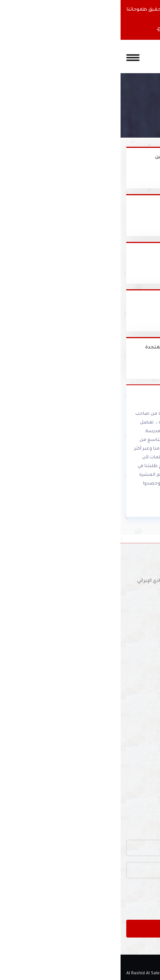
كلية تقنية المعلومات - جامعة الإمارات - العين (86, 157)
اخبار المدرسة (140, 697)
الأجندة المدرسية (136, 778)
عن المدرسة (141, 673)
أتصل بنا (145, 802)
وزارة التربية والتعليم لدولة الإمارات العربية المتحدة (82, 348)
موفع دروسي (124, 252)
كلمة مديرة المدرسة (132, 685)
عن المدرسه (107, 30)
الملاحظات (142, 721)
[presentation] (97, 899)
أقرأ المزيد (137, 506)
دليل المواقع (140, 790)
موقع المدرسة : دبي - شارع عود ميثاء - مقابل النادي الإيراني (81, 581)
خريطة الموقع (138, 814)
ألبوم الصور (141, 709)
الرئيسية (144, 660)
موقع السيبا (124, 205)
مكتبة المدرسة (138, 753)
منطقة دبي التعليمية (114, 300)
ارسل (80, 928)
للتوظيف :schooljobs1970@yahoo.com (101, 606)
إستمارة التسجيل (59, 30)
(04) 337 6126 (129, 594)
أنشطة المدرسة (136, 765)
